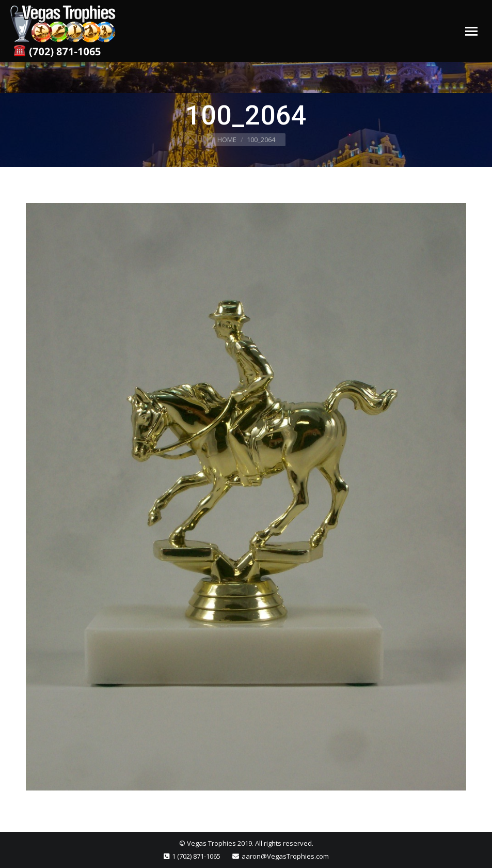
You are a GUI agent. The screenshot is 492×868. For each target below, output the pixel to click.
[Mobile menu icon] (471, 31)
